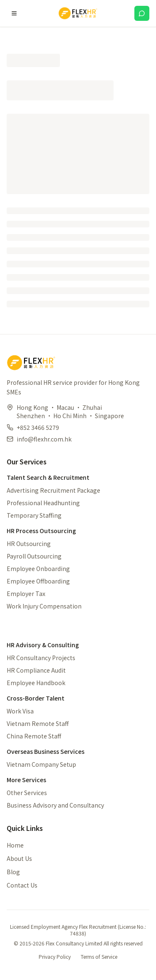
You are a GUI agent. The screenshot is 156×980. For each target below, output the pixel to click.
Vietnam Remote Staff (38, 723)
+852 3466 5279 (38, 427)
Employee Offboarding (38, 581)
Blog (13, 872)
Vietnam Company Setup (41, 764)
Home (15, 845)
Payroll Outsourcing (34, 556)
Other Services (27, 793)
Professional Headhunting (43, 503)
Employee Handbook (36, 683)
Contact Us (22, 885)
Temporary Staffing (34, 515)
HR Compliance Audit (36, 670)
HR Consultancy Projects (41, 658)
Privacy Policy (55, 957)
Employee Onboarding (38, 569)
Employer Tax (26, 593)
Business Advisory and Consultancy (55, 805)
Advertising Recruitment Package (53, 490)
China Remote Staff (34, 736)
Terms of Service (99, 957)
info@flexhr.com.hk (44, 439)
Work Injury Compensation (44, 606)
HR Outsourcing (29, 544)
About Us (19, 858)
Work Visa (20, 711)
